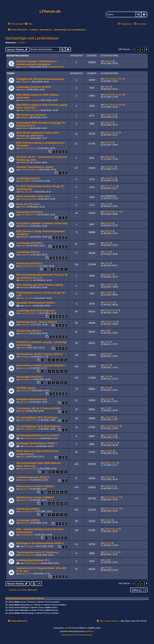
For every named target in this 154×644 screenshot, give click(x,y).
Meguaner (109, 486)
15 (66, 371)
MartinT (24, 500)
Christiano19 (111, 443)
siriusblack (110, 167)
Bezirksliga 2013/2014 (29, 212)
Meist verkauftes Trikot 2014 (33, 196)
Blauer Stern (111, 463)
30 (58, 492)
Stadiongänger (112, 529)
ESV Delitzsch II (28, 215)
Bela (107, 354)
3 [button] (142, 49)
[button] (147, 49)
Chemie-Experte (28, 148)
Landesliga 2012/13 (28, 252)
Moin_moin (26, 574)
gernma (24, 368)
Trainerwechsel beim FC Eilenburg (37, 552)
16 (54, 383)
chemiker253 (27, 511)
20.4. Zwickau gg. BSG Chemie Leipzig (40, 285)
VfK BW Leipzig (26, 388)
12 (58, 360)
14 (66, 360)
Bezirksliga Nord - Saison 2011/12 (37, 322)
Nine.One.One (27, 555)
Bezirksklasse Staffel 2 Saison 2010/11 (40, 354)
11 (66, 269)
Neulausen (110, 115)
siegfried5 (25, 391)
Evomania (29, 446)
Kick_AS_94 (26, 192)
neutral (108, 520)
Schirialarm (26, 379)
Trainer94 (25, 82)
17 (58, 383)
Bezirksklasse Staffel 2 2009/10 (35, 497)
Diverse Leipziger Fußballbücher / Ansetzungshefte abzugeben (37, 63)
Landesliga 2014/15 (28, 178)
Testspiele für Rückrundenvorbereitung (40, 79)
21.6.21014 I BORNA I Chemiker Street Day (42, 223)
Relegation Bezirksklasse (32, 399)
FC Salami (110, 435)
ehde (23, 89)
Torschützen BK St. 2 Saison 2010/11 (39, 408)
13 (62, 360)
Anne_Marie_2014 (113, 79)
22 (49, 504)
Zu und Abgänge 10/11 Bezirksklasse (39, 426)
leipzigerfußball (28, 266)
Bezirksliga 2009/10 (28, 509)
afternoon (109, 302)
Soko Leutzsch (112, 132)
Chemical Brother (29, 170)
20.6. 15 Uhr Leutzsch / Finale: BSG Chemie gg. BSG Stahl (38, 134)
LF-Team (21, 43)
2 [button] (138, 49)
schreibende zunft (29, 468)
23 (54, 504)
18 (62, 383)
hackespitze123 (112, 426)
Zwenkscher (110, 322)
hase (23, 246)
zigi (106, 330)
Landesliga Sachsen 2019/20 (34, 87)
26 (66, 504)
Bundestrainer (111, 310)
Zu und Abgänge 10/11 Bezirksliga (37, 417)
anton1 (28, 306)
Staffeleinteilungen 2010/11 (33, 477)
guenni (108, 399)
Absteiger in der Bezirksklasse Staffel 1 (40, 543)
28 (49, 492)
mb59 (107, 376)
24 (58, 504)
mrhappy (25, 357)
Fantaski (109, 292)
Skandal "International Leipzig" (35, 167)
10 (62, 269)
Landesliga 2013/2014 (29, 243)
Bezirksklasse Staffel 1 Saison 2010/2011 (41, 365)
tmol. (107, 365)
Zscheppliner (27, 535)
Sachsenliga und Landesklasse (32, 38)
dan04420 (109, 284)
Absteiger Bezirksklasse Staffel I (36, 303)
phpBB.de (90, 631)
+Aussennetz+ (31, 438)
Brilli (22, 411)
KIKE (23, 207)
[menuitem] (28, 24)
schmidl (108, 477)
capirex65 (109, 417)
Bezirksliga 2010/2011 (29, 377)
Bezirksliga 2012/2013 (29, 263)
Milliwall (24, 117)
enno (107, 204)
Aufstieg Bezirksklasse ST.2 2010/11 (38, 435)
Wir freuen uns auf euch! (31, 115)
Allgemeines (58, 67)
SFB (107, 568)
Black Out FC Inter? (28, 204)
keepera (24, 67)
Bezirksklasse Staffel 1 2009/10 (35, 486)
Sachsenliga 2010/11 (29, 331)
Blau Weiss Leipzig (29, 100)
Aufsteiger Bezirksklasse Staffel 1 (37, 443)
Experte (108, 274)
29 (54, 492)
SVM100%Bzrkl (32, 563)
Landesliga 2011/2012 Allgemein (36, 311)
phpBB (67, 628)
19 (66, 383)
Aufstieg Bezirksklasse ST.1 (33, 560)
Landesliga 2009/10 (28, 520)
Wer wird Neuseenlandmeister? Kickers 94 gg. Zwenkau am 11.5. (42, 276)
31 (62, 492)
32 (66, 492)
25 (62, 504)
